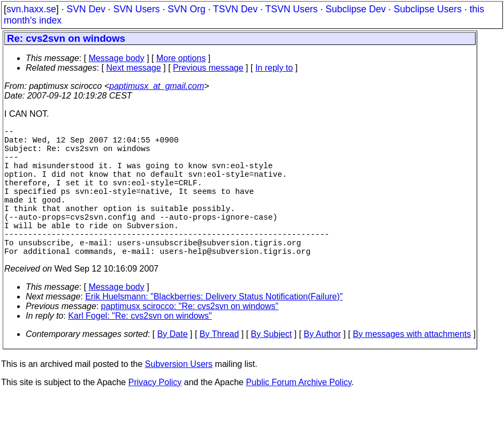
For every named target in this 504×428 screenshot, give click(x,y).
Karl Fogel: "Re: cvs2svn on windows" (140, 348)
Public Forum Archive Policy (299, 414)
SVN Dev (86, 9)
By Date (172, 366)
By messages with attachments (412, 366)
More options (181, 58)
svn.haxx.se (31, 9)
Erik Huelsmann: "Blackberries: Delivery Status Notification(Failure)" (214, 329)
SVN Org (186, 9)
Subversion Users (179, 396)
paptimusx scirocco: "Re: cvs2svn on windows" (190, 338)
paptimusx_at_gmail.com (157, 86)
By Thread (220, 366)
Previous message (208, 68)
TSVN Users (291, 9)
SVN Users (136, 9)
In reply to (274, 68)
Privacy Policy (155, 414)
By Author (322, 366)
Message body (116, 58)
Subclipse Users (428, 9)
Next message (133, 68)
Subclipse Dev (356, 9)
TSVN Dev (235, 9)
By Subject (271, 366)
